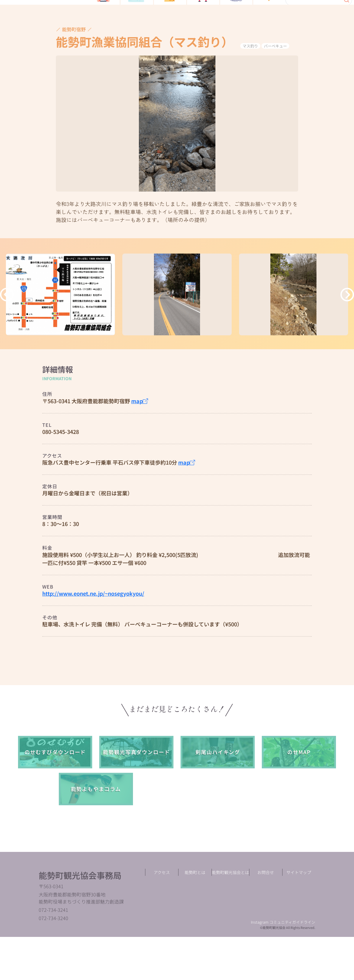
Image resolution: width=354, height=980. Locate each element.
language (337, 32)
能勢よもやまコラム (96, 825)
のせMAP (299, 789)
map (140, 437)
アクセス (162, 915)
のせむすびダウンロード (55, 789)
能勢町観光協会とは (230, 915)
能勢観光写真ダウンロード (136, 789)
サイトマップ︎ (299, 915)
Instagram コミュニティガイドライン (283, 965)
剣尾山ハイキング (217, 789)
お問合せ (266, 915)
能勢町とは (195, 915)
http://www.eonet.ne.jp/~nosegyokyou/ (93, 630)
